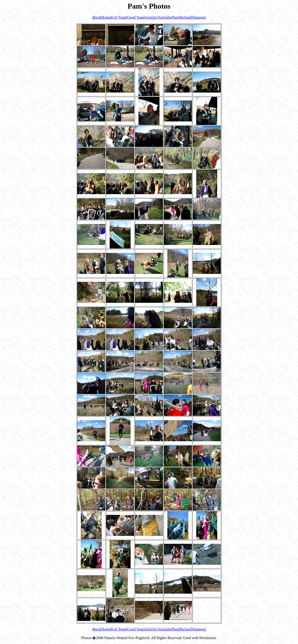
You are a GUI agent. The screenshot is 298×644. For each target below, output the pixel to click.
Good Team (136, 17)
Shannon (199, 17)
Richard (185, 17)
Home (106, 17)
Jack (149, 17)
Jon (161, 17)
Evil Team (119, 17)
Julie (168, 17)
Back (97, 17)
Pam (175, 17)
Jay (155, 17)
